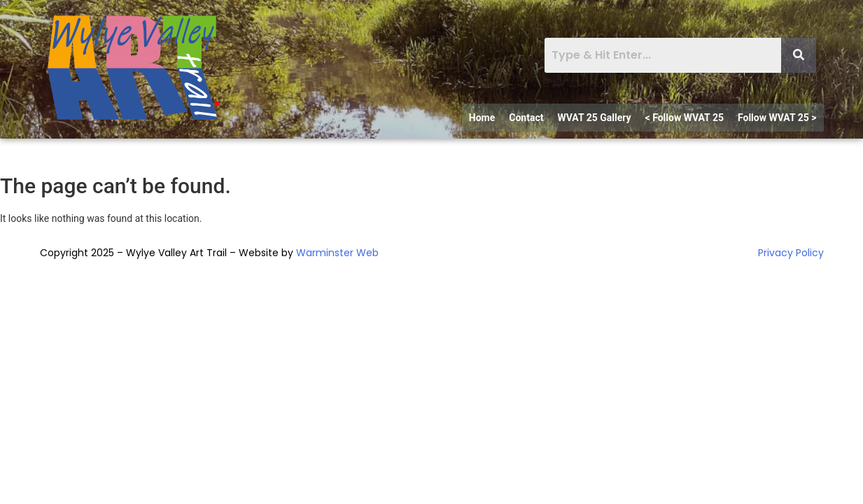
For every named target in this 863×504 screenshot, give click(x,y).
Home (482, 118)
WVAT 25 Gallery (594, 118)
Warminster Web (337, 253)
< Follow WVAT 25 (685, 118)
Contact (526, 118)
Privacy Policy (791, 253)
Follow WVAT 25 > (777, 118)
